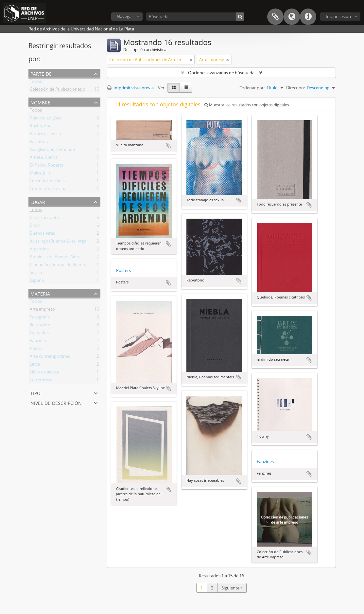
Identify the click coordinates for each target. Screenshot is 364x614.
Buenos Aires (42, 234)
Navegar (125, 16)
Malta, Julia (40, 174)
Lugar (38, 201)
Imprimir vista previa (130, 88)
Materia (40, 293)
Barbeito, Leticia (45, 135)
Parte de (41, 73)
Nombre (40, 102)
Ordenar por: (252, 88)
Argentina (39, 250)
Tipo (35, 393)
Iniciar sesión (338, 16)
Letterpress (41, 381)
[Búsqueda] (195, 17)
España (37, 281)
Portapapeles (275, 17)
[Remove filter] (191, 60)
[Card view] (174, 88)
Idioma (292, 17)
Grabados (39, 334)
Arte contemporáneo (50, 357)
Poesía (36, 350)
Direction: (295, 88)
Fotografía (40, 318)
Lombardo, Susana (48, 190)
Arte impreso (42, 310)
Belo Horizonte (44, 219)
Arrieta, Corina (44, 158)
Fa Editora (40, 143)
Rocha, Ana (41, 127)
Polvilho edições (45, 119)
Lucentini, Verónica (48, 182)
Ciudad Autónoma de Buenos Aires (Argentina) (75, 266)
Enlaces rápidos (308, 17)
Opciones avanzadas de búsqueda (221, 73)
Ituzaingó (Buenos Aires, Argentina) (64, 242)
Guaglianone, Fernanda (52, 151)
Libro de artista (44, 373)
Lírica (35, 365)
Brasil (35, 226)
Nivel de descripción (56, 402)
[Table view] (186, 88)
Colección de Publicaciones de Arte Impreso (72, 90)
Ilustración (40, 326)
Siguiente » (232, 588)
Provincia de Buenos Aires (55, 258)
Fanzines (38, 342)
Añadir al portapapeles (168, 146)
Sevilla (36, 274)
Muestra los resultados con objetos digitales (247, 105)
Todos (36, 82)
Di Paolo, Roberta (47, 166)
